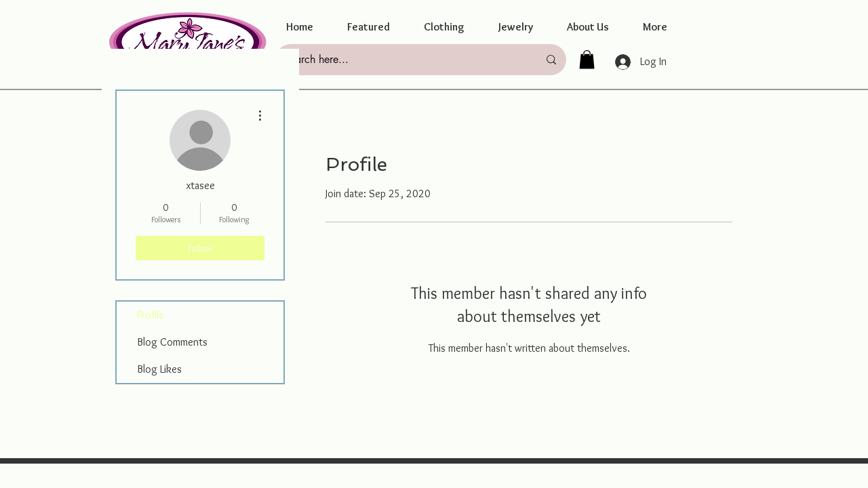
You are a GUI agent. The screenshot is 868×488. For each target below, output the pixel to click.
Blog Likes (159, 369)
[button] (369, 27)
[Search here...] (401, 60)
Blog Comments (172, 342)
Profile (151, 315)
